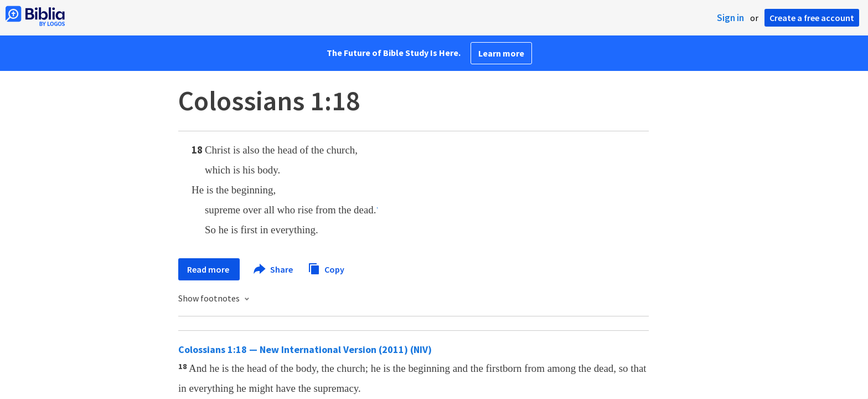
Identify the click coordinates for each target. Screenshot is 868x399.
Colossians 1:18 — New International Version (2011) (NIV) (305, 349)
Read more (209, 269)
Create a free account (812, 18)
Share (274, 269)
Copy (326, 268)
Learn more (501, 53)
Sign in (730, 18)
